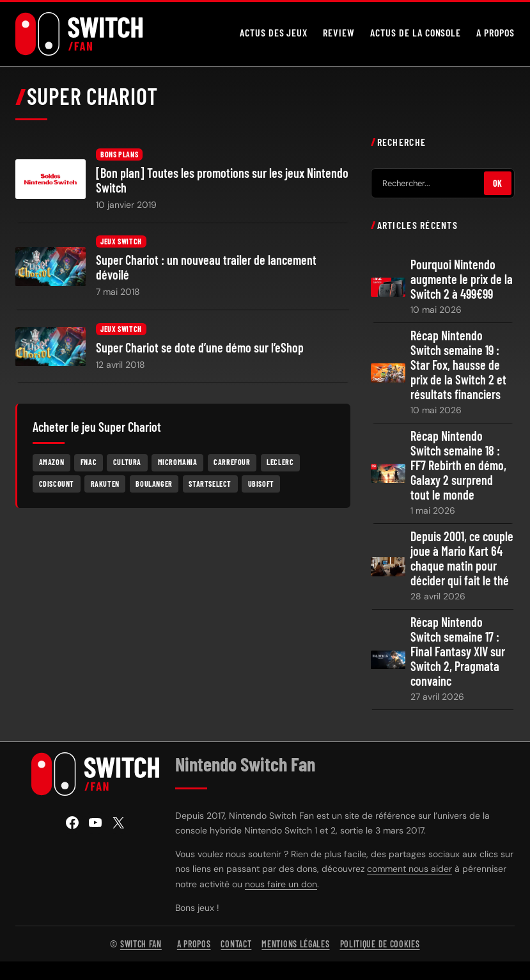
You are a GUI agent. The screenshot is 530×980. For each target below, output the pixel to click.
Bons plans (119, 155)
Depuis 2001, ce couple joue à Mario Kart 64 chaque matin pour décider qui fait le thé (462, 559)
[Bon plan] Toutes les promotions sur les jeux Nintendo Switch (222, 181)
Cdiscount (57, 484)
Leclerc (280, 462)
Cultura (127, 462)
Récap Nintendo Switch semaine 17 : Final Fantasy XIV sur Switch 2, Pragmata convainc (458, 652)
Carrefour (232, 462)
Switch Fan (141, 944)
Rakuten (105, 484)
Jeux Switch (121, 242)
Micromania (178, 462)
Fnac (89, 462)
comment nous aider (409, 869)
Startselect (210, 484)
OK (498, 184)
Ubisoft (261, 484)
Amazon (52, 462)
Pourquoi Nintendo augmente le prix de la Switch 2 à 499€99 (462, 280)
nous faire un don (281, 884)
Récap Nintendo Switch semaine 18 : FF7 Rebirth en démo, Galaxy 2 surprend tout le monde (458, 466)
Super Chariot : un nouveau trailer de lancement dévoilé (206, 268)
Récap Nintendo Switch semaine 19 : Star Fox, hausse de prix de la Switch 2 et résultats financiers (458, 366)
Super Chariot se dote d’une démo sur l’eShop (200, 348)
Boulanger (154, 484)
